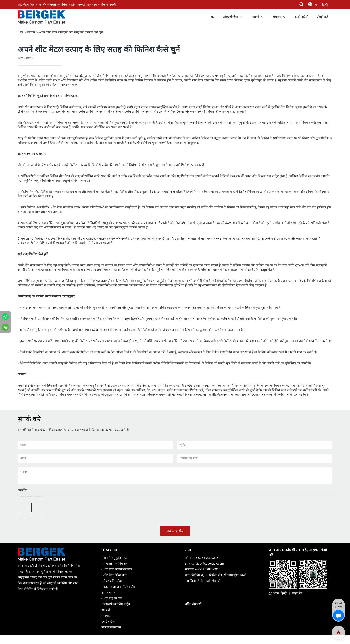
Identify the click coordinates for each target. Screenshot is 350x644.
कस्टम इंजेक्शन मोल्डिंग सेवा (120, 587)
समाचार (31, 32)
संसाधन (277, 17)
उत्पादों (255, 17)
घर (213, 17)
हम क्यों (106, 610)
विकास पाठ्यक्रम (111, 627)
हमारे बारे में (301, 17)
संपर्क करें (322, 17)
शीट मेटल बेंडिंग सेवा (115, 575)
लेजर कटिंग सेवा (113, 581)
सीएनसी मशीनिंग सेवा (116, 564)
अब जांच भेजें (175, 531)
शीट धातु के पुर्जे (113, 598)
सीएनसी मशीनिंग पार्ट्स (117, 604)
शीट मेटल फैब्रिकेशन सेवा (118, 569)
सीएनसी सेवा (231, 17)
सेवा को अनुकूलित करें (114, 558)
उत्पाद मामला (109, 593)
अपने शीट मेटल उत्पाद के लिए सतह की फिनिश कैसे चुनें (71, 32)
